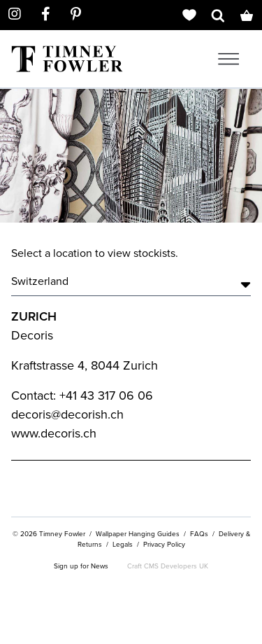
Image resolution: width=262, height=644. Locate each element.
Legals (123, 544)
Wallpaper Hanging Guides (138, 534)
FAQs (199, 534)
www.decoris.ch (54, 433)
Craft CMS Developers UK (168, 566)
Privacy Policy (164, 544)
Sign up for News (81, 566)
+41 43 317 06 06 (106, 395)
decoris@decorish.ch (67, 414)
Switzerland (131, 281)
